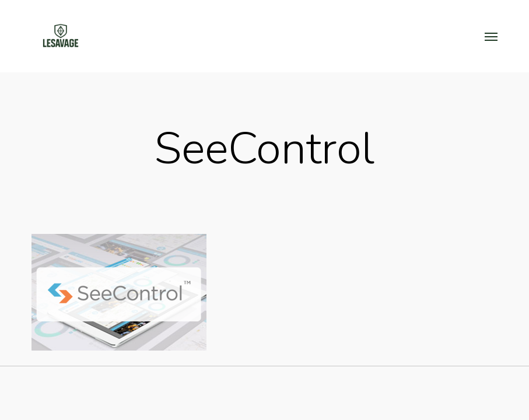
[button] (491, 36)
